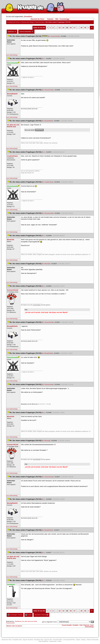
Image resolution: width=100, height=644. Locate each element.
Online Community (93, 640)
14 (63, 28)
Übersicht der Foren (37, 19)
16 (71, 28)
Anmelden (28, 16)
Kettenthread (40, 22)
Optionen (12, 32)
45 (85, 28)
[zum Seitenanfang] (12, 55)
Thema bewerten (26, 32)
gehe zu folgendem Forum (49, 622)
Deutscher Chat (7, 640)
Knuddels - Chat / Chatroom (81, 625)
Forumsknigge (64, 19)
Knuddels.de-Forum (13, 22)
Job (59, 641)
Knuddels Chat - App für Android (23, 640)
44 (81, 28)
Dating (83, 640)
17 (74, 28)
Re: (43, 59)
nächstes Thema (41, 615)
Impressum (53, 641)
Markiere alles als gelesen (14, 626)
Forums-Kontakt (67, 625)
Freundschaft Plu (69, 640)
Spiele (78, 640)
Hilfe (57, 19)
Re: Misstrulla (46, 264)
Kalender (50, 19)
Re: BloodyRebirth (47, 121)
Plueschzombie (10, 623)
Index (28, 615)
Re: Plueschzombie (48, 90)
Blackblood (18, 621)
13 (60, 28)
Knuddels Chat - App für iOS (43, 640)
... (56, 28)
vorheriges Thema (15, 615)
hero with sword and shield (29, 621)
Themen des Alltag (27, 22)
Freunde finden (58, 640)
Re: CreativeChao (48, 182)
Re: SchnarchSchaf (54, 36)
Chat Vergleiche (43, 641)
